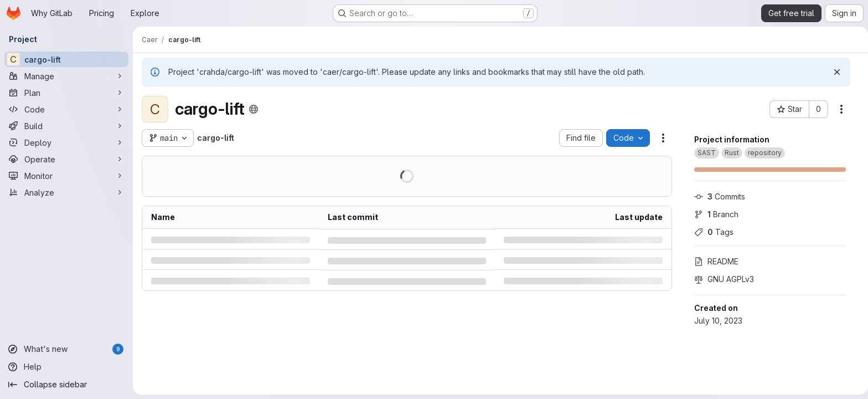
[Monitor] (66, 176)
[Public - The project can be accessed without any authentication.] (254, 109)
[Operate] (66, 159)
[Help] (66, 367)
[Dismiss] (833, 72)
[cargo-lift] (66, 59)
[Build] (66, 126)
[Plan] (66, 93)
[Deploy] (66, 142)
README (712, 261)
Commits (716, 196)
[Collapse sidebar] (66, 385)
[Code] (66, 109)
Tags (710, 232)
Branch (712, 214)
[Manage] (66, 76)
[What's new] (66, 349)
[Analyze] (66, 192)
